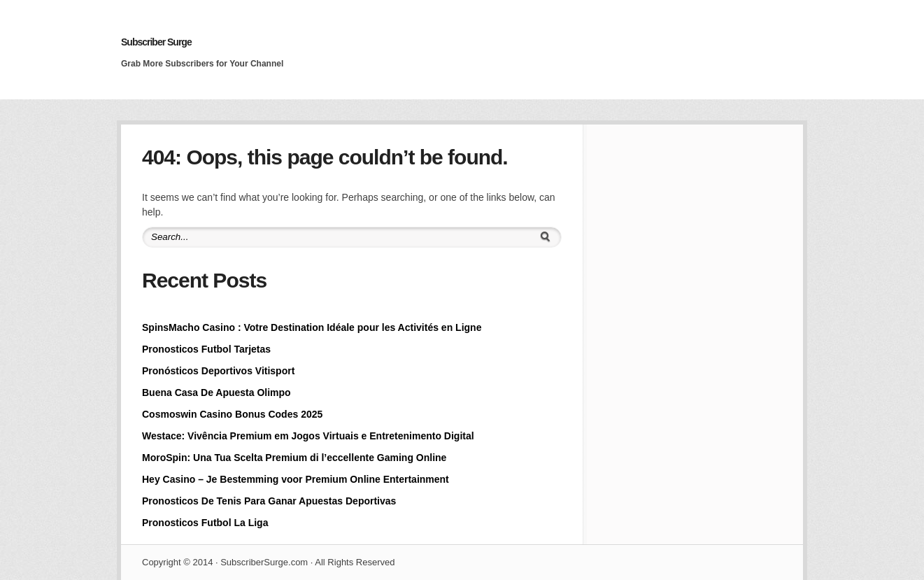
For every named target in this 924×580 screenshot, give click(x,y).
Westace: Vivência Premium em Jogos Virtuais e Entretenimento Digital (308, 436)
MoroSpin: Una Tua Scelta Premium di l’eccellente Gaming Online (294, 458)
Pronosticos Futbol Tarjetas (206, 349)
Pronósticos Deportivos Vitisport (218, 371)
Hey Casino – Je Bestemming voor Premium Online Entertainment (296, 479)
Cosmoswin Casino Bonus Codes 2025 (232, 414)
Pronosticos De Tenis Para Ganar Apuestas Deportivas (269, 501)
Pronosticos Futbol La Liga (205, 523)
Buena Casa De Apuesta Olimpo (216, 392)
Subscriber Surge (156, 42)
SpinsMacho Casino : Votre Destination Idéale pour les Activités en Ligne (312, 327)
